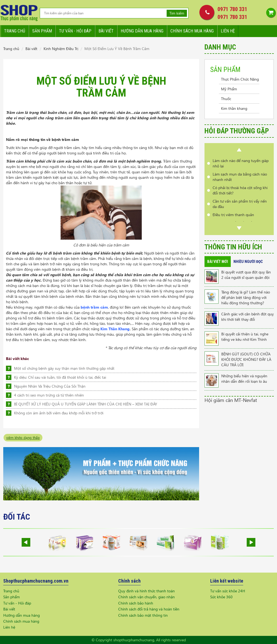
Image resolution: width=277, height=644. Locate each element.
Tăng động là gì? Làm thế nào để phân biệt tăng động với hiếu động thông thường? (246, 297)
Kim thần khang (234, 108)
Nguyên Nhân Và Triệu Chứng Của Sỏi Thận (50, 386)
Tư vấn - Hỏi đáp (17, 603)
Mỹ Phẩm (229, 89)
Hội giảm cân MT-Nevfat (231, 400)
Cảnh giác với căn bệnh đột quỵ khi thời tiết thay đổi (248, 317)
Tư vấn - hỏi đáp (75, 31)
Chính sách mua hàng (192, 31)
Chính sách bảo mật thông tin (143, 615)
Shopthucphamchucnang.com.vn (36, 581)
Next (239, 228)
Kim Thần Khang (115, 329)
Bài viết (106, 31)
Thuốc (226, 99)
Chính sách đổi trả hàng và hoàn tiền (149, 609)
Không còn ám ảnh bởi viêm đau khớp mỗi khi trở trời (59, 413)
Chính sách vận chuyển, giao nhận (146, 597)
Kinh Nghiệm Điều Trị (61, 49)
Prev (239, 150)
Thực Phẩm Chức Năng (240, 79)
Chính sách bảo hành (136, 603)
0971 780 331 (232, 9)
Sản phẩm (42, 31)
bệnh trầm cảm (94, 307)
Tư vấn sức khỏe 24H (228, 591)
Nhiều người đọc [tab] (248, 262)
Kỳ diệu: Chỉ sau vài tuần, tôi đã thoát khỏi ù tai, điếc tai (60, 377)
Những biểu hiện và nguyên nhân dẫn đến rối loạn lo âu (244, 379)
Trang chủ (15, 31)
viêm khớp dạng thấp (23, 437)
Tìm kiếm (177, 13)
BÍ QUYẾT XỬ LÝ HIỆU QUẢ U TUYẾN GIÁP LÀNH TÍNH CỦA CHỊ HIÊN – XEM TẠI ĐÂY (86, 404)
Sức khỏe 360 (221, 597)
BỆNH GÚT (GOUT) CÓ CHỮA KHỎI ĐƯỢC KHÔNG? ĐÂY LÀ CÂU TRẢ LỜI (246, 359)
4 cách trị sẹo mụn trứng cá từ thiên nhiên (49, 395)
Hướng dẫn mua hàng (142, 31)
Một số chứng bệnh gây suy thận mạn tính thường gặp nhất (64, 368)
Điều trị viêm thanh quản (233, 215)
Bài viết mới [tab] (218, 262)
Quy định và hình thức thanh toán (146, 591)
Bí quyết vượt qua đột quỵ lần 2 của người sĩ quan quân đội (246, 275)
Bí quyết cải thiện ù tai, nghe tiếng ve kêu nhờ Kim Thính (245, 337)
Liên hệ (228, 31)
